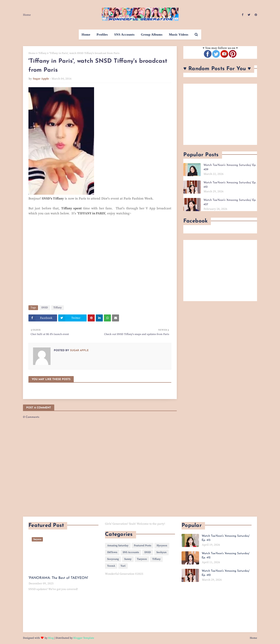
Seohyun (161, 552)
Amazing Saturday (118, 546)
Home (27, 15)
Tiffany (42, 53)
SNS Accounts (131, 552)
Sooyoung (113, 559)
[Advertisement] (220, 114)
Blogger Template (84, 638)
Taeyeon (142, 559)
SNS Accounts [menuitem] (124, 35)
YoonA (111, 566)
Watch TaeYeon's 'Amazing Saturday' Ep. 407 (230, 202)
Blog (51, 638)
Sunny (128, 559)
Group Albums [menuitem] (152, 35)
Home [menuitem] (86, 35)
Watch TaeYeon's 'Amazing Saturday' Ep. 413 (226, 538)
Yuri (123, 566)
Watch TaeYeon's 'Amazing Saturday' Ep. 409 (230, 167)
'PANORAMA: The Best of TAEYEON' (58, 578)
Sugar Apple (41, 79)
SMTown (112, 552)
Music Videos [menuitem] (179, 35)
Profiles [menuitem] (102, 35)
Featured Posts (143, 546)
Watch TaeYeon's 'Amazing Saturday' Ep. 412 (226, 556)
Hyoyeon (162, 546)
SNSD (45, 308)
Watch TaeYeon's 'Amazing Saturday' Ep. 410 (230, 185)
